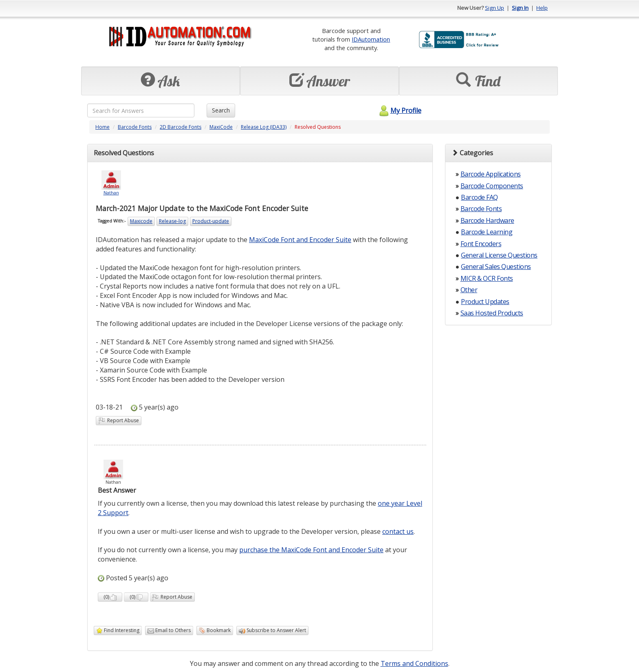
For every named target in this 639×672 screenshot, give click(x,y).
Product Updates (485, 302)
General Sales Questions (496, 267)
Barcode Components (492, 186)
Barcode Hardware (487, 220)
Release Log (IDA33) (264, 127)
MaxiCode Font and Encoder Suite (300, 240)
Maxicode (141, 221)
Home (102, 127)
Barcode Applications (491, 174)
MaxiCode (221, 127)
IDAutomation (371, 39)
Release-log (172, 221)
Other (469, 290)
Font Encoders (481, 244)
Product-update (211, 221)
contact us (398, 531)
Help (542, 8)
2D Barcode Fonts (181, 127)
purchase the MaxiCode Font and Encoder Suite (311, 550)
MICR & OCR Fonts (487, 278)
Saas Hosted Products (492, 313)
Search (221, 110)
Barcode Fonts (135, 127)
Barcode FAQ (479, 197)
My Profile (399, 110)
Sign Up (495, 8)
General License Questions (499, 255)
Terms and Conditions (414, 663)
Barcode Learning (487, 232)
